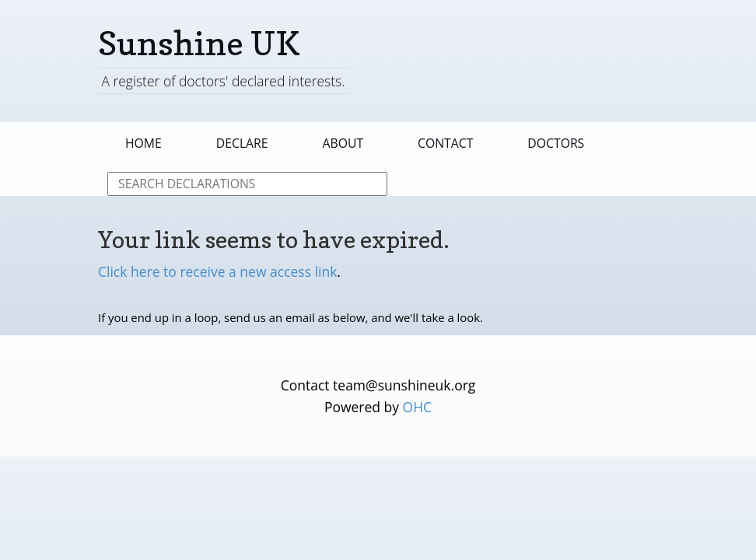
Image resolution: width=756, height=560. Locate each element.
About (343, 143)
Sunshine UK (199, 43)
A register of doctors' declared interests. (223, 81)
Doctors (556, 143)
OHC (418, 407)
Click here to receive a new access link (217, 271)
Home (143, 143)
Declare (242, 143)
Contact (445, 143)
